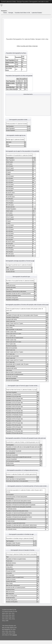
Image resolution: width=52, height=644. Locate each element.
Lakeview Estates (37, 13)
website (15, 635)
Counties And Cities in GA (22, 13)
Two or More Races (11, 89)
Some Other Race (10, 66)
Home (5, 13)
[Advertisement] (27, 28)
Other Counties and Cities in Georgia (27, 46)
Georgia (11, 13)
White (7, 64)
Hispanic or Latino (10, 62)
